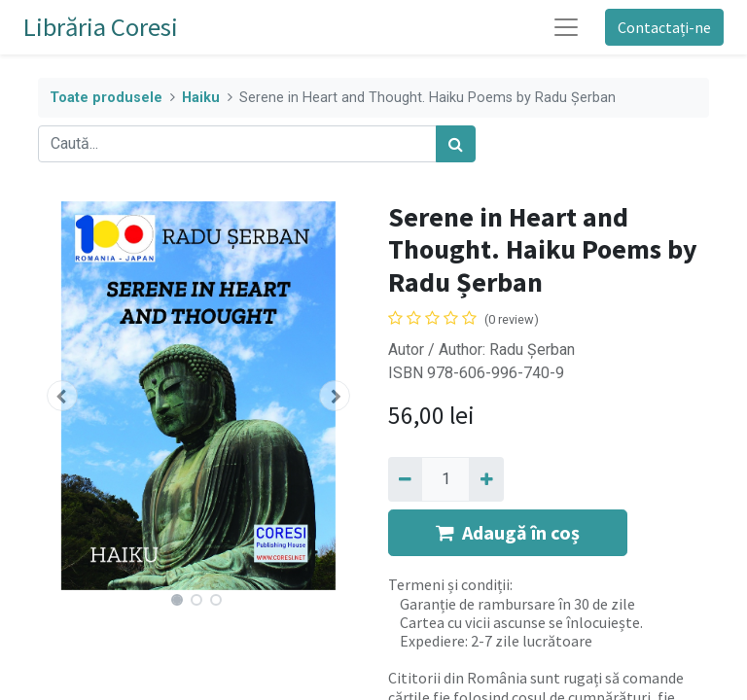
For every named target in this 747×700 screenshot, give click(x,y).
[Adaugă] (486, 479)
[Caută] (456, 144)
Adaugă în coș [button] (508, 532)
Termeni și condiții (449, 584)
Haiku (201, 98)
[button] (62, 396)
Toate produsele (106, 98)
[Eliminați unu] (405, 479)
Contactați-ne (664, 27)
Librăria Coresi (101, 27)
